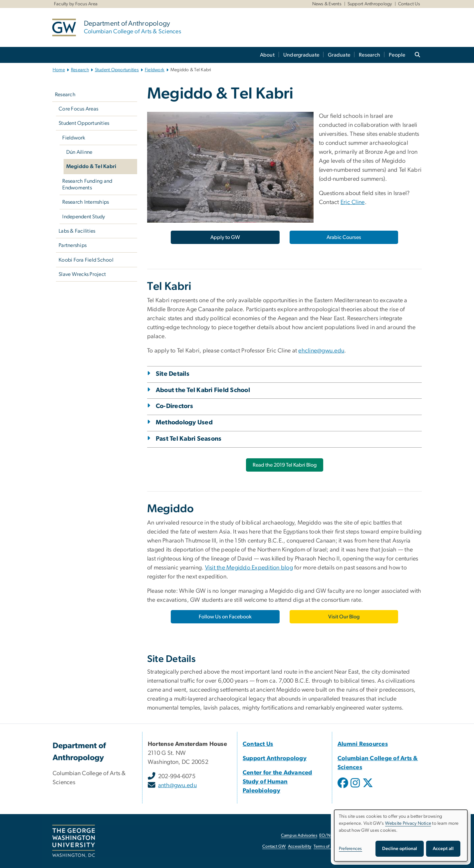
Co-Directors (174, 406)
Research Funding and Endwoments (87, 184)
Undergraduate (301, 55)
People (397, 55)
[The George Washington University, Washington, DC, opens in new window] (74, 841)
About (267, 55)
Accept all (443, 849)
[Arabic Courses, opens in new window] (344, 237)
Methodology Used (184, 423)
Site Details (173, 374)
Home (59, 70)
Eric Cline (353, 202)
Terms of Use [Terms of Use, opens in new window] (326, 847)
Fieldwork (155, 70)
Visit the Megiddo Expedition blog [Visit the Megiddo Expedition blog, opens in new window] (249, 568)
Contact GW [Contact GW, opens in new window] (274, 847)
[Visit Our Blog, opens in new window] (344, 617)
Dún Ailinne (79, 152)
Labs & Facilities (77, 231)
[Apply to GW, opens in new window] (225, 237)
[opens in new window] (344, 788)
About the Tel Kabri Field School (203, 390)
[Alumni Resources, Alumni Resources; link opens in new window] (363, 744)
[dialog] (401, 836)
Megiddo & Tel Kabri (91, 166)
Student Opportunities (117, 70)
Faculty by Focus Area (76, 4)
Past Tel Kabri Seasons (189, 439)
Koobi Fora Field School (86, 260)
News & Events (327, 4)
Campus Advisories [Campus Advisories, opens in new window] (299, 836)
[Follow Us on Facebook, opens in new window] (225, 617)
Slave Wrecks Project (82, 274)
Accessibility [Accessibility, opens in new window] (300, 847)
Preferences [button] (351, 849)
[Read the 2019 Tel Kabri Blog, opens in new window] (285, 465)
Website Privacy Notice (408, 823)
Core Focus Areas (78, 109)
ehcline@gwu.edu (321, 351)
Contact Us (409, 4)
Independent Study (84, 217)
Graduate (339, 55)
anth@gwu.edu (177, 785)
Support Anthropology (370, 4)
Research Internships (86, 202)
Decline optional (400, 849)
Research (369, 55)
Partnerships (73, 245)
